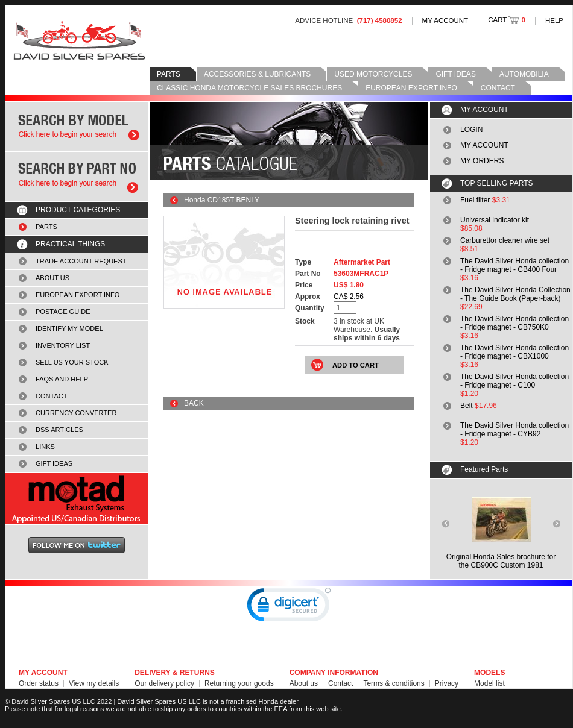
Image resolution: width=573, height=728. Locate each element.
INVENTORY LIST (63, 345)
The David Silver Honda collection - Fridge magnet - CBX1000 (514, 352)
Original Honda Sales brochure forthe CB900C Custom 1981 (501, 561)
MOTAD (77, 498)
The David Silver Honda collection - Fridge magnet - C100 (514, 381)
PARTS (169, 74)
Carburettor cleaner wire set (505, 240)
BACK (194, 403)
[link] (289, 607)
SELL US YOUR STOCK (72, 362)
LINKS (45, 447)
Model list (489, 683)
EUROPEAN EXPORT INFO (411, 88)
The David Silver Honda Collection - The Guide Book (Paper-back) (515, 294)
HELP (554, 20)
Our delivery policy (164, 683)
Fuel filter (475, 200)
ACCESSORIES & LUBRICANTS (257, 74)
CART (507, 20)
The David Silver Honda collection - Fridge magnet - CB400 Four (514, 265)
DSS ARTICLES (59, 430)
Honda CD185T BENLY (222, 200)
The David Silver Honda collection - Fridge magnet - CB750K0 (514, 323)
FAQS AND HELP (62, 379)
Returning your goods (239, 683)
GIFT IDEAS (455, 74)
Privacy (447, 683)
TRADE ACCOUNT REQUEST (81, 261)
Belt (467, 406)
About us (304, 683)
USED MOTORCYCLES (373, 74)
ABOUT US (52, 278)
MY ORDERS (482, 161)
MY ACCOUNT (445, 20)
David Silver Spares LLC (79, 41)
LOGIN (471, 130)
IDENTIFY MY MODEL (69, 328)
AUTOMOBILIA (524, 74)
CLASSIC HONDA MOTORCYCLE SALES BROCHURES (249, 88)
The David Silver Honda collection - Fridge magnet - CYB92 (514, 430)
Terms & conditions (394, 683)
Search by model (77, 126)
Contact (340, 683)
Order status (39, 683)
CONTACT (498, 88)
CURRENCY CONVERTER (76, 413)
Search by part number (77, 176)
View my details (94, 683)
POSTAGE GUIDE (63, 312)
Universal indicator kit (495, 220)
